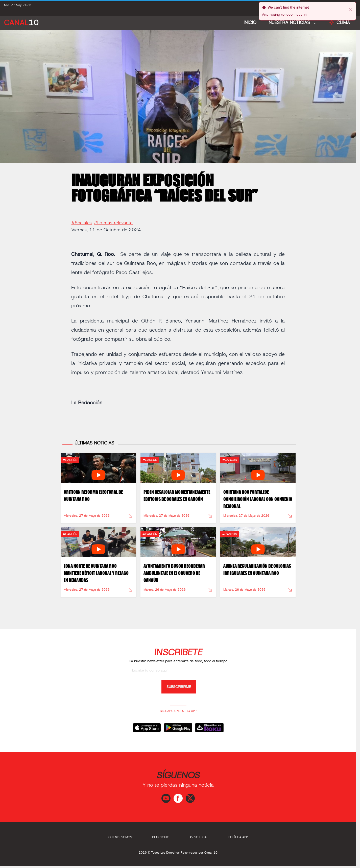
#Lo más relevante (113, 221)
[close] (350, 9)
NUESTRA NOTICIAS (290, 23)
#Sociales (81, 221)
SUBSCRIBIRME (179, 687)
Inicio (250, 23)
